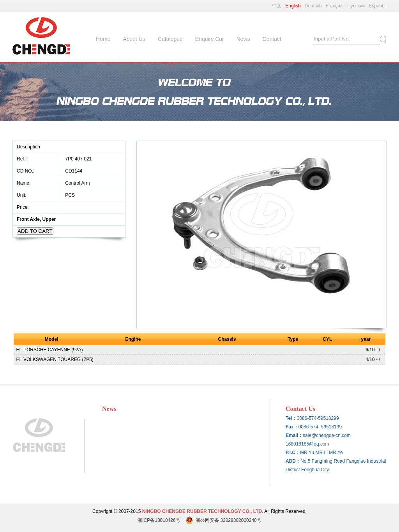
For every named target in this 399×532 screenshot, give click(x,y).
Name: (24, 183)
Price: (23, 207)
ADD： (293, 461)
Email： (294, 435)
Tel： (291, 418)
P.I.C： (293, 453)
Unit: (22, 195)
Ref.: (22, 159)
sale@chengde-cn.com (327, 435)
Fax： (292, 427)
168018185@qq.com (307, 444)
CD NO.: (26, 171)
